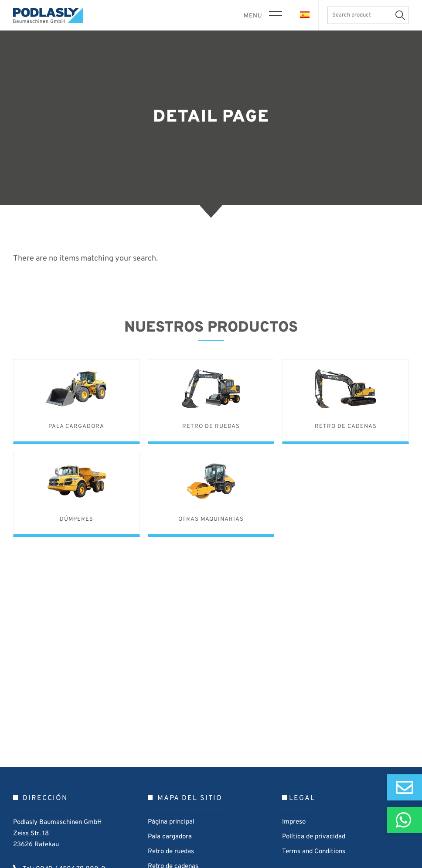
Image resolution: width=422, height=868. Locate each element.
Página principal (171, 822)
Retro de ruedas (171, 852)
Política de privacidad (314, 837)
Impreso (294, 822)
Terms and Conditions (314, 852)
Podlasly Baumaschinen (52, 15)
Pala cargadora (170, 837)
